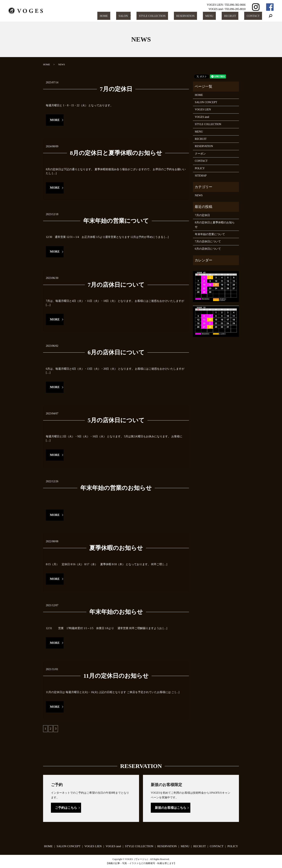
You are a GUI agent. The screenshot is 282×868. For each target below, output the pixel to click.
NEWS (199, 195)
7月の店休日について (116, 285)
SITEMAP (201, 176)
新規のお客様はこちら (171, 808)
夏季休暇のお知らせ (116, 548)
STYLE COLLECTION (170, 16)
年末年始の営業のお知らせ (116, 488)
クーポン (200, 154)
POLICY (200, 168)
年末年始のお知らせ (116, 612)
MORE (55, 120)
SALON (142, 16)
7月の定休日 (116, 89)
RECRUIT (236, 16)
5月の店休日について (116, 420)
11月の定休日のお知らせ (116, 676)
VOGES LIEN (203, 110)
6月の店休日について (116, 352)
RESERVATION (200, 16)
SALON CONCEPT (206, 102)
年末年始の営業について (116, 221)
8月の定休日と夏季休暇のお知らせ (116, 153)
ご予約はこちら (66, 808)
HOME (127, 16)
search (271, 16)
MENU (220, 16)
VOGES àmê (202, 117)
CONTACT (255, 16)
